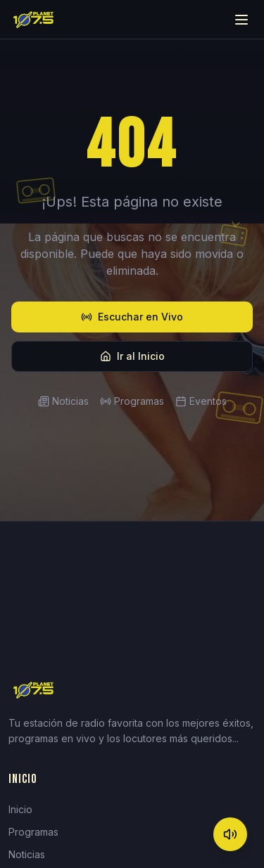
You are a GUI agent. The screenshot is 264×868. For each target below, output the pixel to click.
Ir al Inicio (132, 356)
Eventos (201, 401)
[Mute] (230, 834)
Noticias (63, 401)
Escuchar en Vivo (132, 317)
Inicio (20, 809)
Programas (132, 401)
